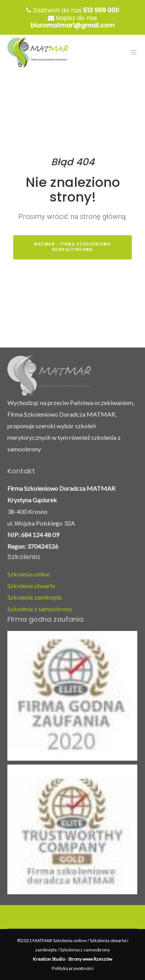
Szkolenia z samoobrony (40, 609)
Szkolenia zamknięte (35, 597)
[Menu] (132, 52)
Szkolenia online (29, 574)
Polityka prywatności (73, 968)
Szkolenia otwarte (31, 586)
